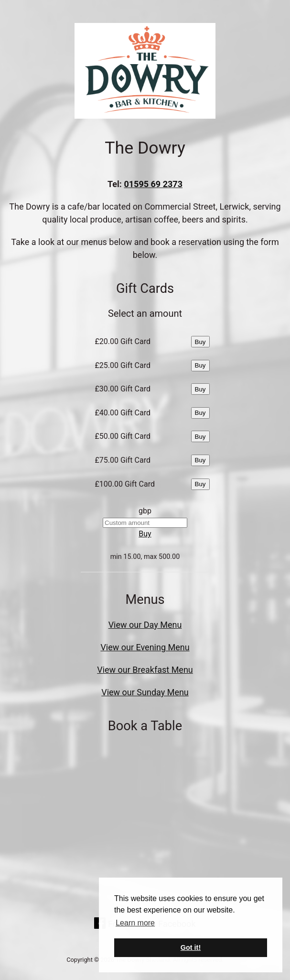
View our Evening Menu (145, 647)
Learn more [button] (135, 923)
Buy (200, 342)
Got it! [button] (191, 947)
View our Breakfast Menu (145, 670)
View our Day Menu (145, 625)
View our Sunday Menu (145, 692)
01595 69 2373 (153, 184)
